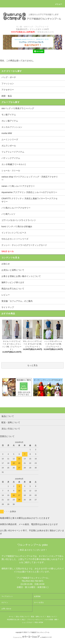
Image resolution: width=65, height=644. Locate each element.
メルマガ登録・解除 (51, 620)
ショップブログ (27, 622)
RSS (36, 622)
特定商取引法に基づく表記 (16, 620)
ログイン (5, 602)
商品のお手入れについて (13, 289)
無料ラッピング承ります (13, 282)
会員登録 (37, 596)
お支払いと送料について (13, 270)
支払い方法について (22, 617)
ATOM (41, 622)
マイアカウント (7, 596)
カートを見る (39, 602)
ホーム (11, 617)
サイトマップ (8, 307)
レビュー (6, 295)
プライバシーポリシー (35, 620)
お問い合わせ (6, 609)
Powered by (32, 637)
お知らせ (6, 264)
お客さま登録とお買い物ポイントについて (21, 276)
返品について (51, 617)
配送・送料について (38, 617)
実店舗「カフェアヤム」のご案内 (17, 301)
